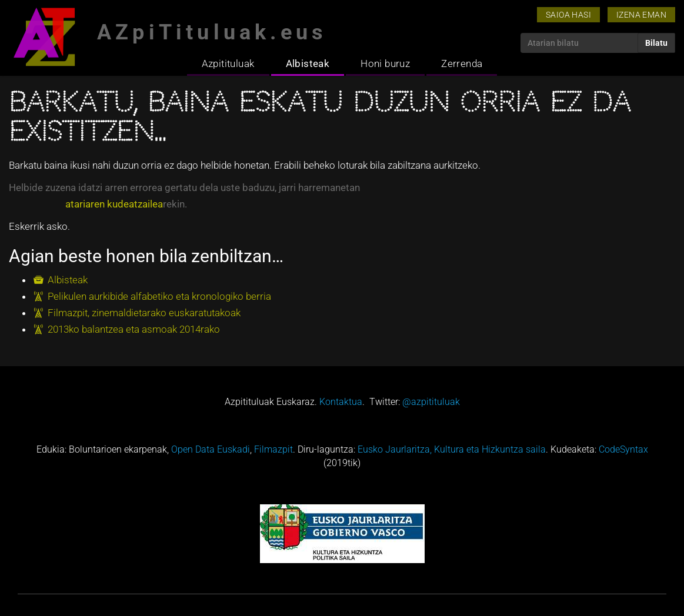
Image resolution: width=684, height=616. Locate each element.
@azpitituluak (431, 402)
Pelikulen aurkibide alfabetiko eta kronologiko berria (159, 296)
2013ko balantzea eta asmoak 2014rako (134, 329)
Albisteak (308, 63)
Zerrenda (462, 63)
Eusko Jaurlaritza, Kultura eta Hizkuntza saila (452, 449)
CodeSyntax (623, 449)
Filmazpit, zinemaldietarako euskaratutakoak (144, 313)
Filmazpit (273, 449)
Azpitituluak (228, 63)
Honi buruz (385, 63)
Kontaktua (341, 402)
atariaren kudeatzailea (114, 204)
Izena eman (641, 15)
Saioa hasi (568, 15)
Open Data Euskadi (211, 449)
